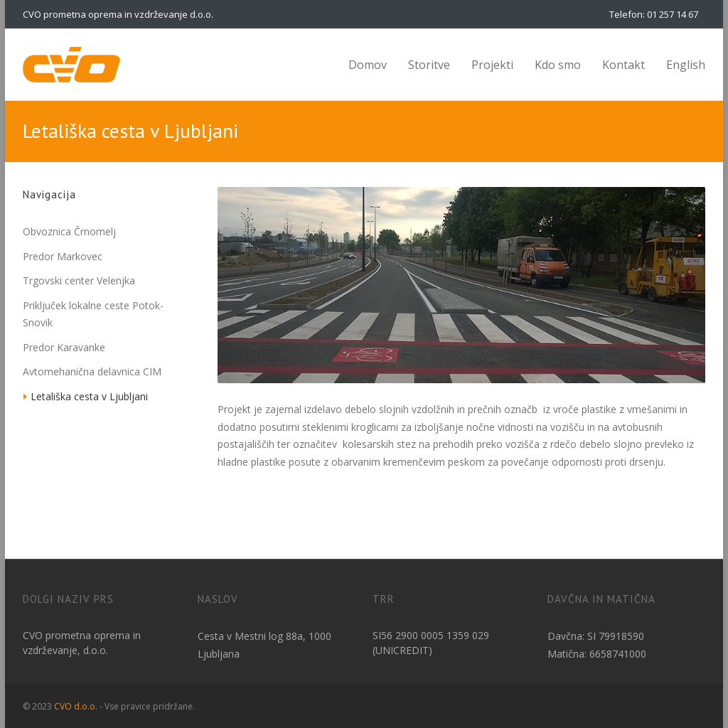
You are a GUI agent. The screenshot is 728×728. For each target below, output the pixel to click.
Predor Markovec (63, 256)
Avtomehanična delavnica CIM (92, 371)
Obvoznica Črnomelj (69, 231)
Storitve (429, 65)
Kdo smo (558, 65)
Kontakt (623, 65)
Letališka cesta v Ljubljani (89, 396)
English (686, 65)
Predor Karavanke (64, 347)
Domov (368, 65)
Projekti (492, 65)
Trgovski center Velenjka (79, 280)
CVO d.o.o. (76, 706)
